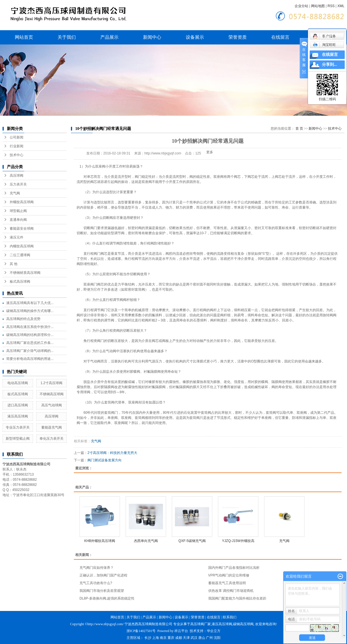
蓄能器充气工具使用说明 (227, 583)
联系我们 (230, 617)
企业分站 (301, 6)
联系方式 (323, 37)
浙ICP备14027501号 (141, 631)
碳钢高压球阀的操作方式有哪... (30, 311)
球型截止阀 (18, 211)
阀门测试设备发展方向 (105, 460)
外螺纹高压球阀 (22, 202)
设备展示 (195, 37)
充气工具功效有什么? (96, 583)
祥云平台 (181, 631)
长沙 (148, 638)
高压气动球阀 (52, 405)
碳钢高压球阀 (243, 624)
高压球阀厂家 (201, 624)
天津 (186, 638)
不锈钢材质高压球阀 (25, 273)
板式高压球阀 (20, 282)
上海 (156, 638)
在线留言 (280, 37)
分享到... (329, 65)
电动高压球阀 (18, 383)
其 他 (14, 264)
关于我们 (67, 37)
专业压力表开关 (18, 427)
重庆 (171, 638)
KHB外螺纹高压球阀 (100, 541)
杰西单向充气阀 (146, 541)
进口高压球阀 (18, 405)
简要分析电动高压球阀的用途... (30, 359)
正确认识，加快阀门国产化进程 (103, 575)
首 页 (299, 129)
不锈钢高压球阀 (52, 394)
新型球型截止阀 (18, 439)
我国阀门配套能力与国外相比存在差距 (237, 598)
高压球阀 (17, 176)
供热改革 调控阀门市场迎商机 (231, 591)
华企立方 (214, 631)
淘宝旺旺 (324, 45)
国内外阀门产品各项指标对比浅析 (234, 568)
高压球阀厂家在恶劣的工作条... (30, 343)
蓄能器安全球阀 (22, 229)
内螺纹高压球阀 (22, 246)
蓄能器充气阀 (52, 427)
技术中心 (17, 155)
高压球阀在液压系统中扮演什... (30, 327)
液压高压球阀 (18, 416)
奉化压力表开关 (52, 439)
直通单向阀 (18, 220)
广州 (209, 638)
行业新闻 (17, 146)
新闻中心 (152, 37)
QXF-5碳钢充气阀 (192, 541)
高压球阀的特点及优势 (23, 319)
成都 (179, 638)
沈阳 (217, 638)
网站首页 (24, 37)
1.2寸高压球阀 (51, 383)
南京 (163, 638)
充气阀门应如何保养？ (97, 568)
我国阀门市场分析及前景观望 (102, 591)
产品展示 (109, 37)
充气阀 (15, 193)
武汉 (194, 638)
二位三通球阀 (20, 255)
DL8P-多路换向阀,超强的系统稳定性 (107, 598)
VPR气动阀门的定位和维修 (229, 575)
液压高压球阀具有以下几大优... (30, 303)
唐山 (202, 638)
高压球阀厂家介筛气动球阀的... (30, 351)
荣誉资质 (238, 37)
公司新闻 (17, 137)
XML (341, 6)
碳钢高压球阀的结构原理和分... (30, 335)
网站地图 (318, 6)
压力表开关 (18, 184)
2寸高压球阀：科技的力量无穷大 (112, 453)
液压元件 (17, 237)
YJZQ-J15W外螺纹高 (238, 541)
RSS (331, 6)
